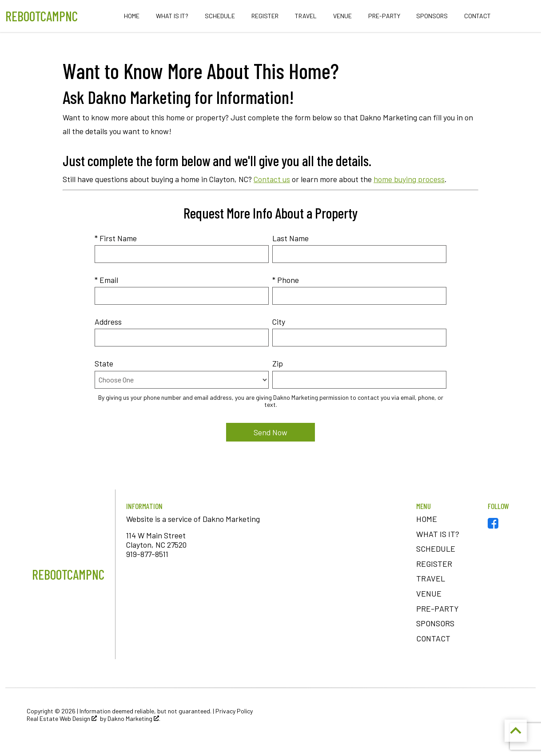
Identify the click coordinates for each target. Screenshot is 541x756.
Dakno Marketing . (134, 719)
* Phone (286, 280)
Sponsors (432, 16)
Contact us (272, 179)
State (104, 363)
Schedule (220, 16)
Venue (342, 16)
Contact (477, 16)
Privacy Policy (234, 711)
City (279, 322)
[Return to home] (68, 574)
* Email (106, 280)
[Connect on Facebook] (493, 525)
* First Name (116, 238)
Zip (278, 363)
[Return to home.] (42, 16)
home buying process (409, 179)
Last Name (290, 238)
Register (265, 16)
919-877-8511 (147, 554)
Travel (306, 16)
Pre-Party (384, 16)
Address (108, 322)
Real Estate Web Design (62, 719)
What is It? (172, 16)
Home (132, 16)
